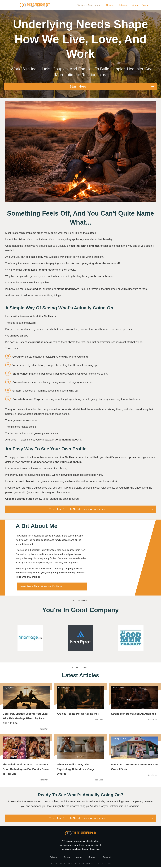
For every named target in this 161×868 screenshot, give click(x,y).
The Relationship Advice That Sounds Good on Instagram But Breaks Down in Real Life (26, 760)
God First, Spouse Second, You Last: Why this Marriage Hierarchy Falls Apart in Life (26, 709)
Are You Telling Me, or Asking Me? (80, 709)
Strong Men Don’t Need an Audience (135, 709)
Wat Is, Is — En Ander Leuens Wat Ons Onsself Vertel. (135, 760)
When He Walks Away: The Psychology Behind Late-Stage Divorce (80, 760)
